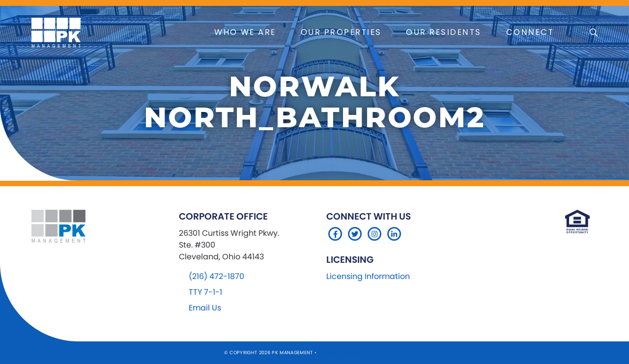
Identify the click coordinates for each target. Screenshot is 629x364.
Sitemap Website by (346, 352)
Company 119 (389, 352)
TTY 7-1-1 (205, 292)
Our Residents (443, 32)
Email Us (205, 308)
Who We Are (245, 32)
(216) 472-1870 (216, 276)
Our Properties (341, 32)
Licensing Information (368, 276)
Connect (530, 32)
